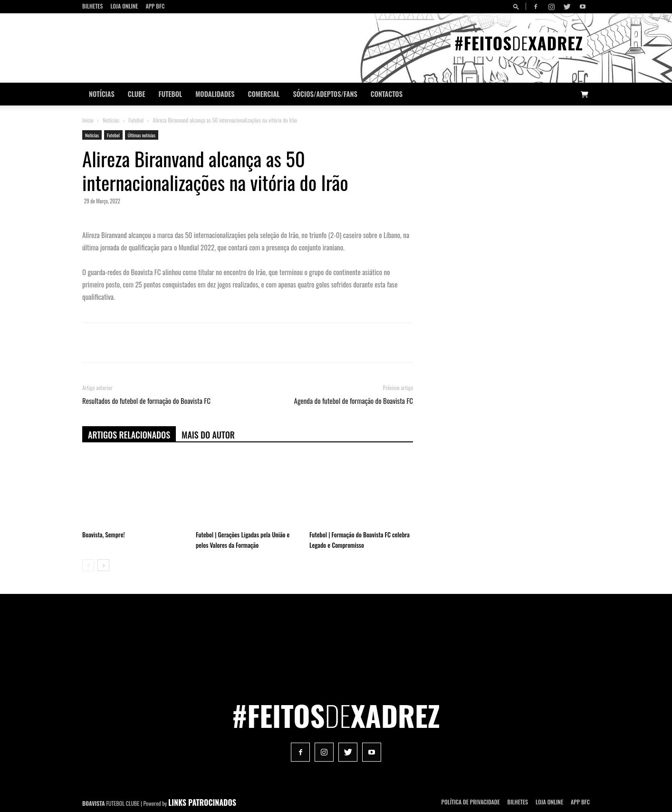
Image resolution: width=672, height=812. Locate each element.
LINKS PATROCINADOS (202, 802)
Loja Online (124, 6)
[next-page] (103, 565)
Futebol (171, 94)
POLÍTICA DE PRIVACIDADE (471, 802)
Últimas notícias (142, 135)
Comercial (264, 94)
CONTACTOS (387, 94)
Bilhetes (92, 6)
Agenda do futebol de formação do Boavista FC (354, 401)
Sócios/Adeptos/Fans (325, 94)
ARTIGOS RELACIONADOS (129, 435)
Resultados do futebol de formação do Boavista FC (146, 401)
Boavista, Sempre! (103, 535)
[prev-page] (88, 565)
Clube (137, 94)
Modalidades (215, 94)
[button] (518, 6)
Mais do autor (208, 435)
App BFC (155, 6)
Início (88, 120)
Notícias (102, 94)
